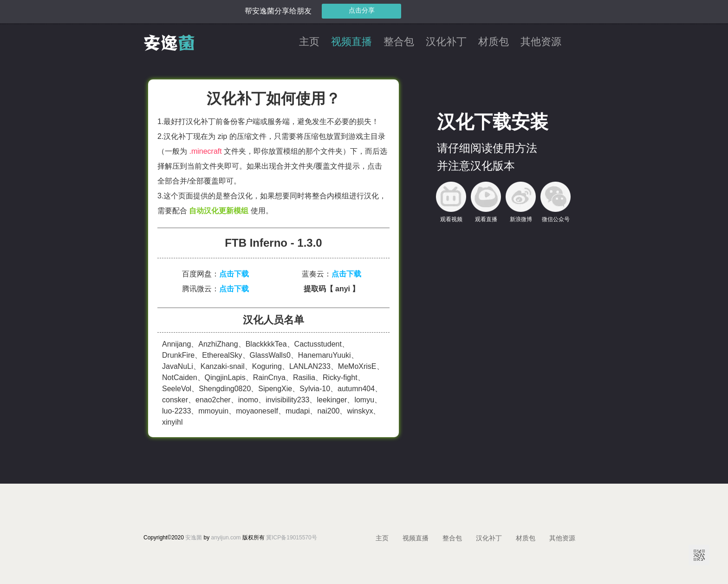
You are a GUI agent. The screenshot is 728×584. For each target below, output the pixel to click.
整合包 (399, 42)
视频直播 (351, 42)
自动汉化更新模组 (219, 211)
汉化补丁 (446, 42)
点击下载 (234, 274)
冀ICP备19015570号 (291, 538)
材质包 (494, 42)
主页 (309, 42)
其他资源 (541, 42)
